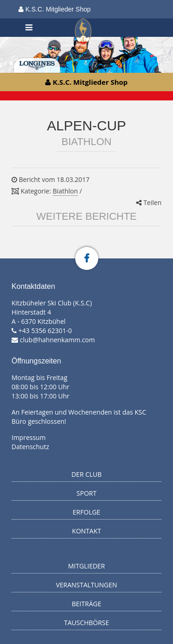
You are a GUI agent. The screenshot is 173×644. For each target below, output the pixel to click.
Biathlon (65, 191)
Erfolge (87, 512)
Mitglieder (87, 566)
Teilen (149, 202)
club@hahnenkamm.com (57, 340)
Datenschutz (30, 447)
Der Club (87, 474)
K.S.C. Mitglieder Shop (55, 9)
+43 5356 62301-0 (45, 331)
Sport (86, 493)
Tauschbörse (87, 623)
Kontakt (86, 531)
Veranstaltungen (86, 585)
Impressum (29, 437)
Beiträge (87, 604)
